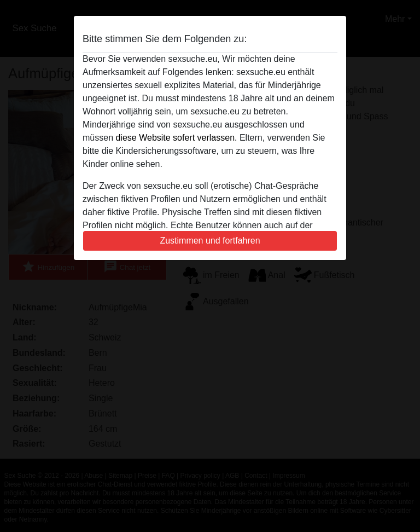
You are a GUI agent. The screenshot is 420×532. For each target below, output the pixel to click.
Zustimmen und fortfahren (210, 241)
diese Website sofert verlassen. (176, 138)
